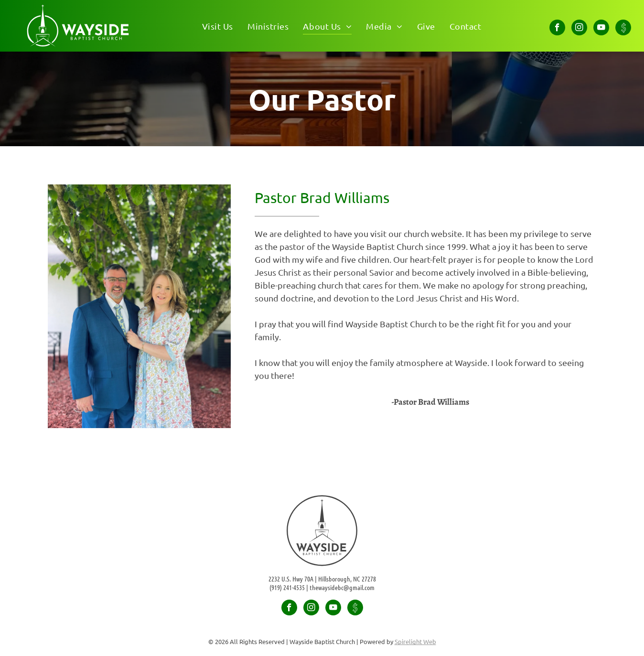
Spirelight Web (415, 641)
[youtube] (601, 29)
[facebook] (557, 29)
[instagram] (579, 29)
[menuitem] (218, 26)
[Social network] (623, 29)
